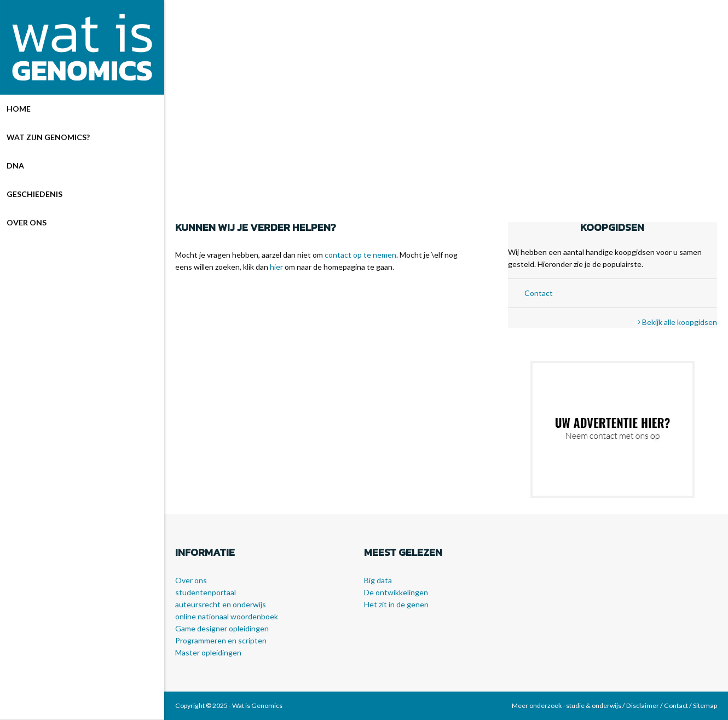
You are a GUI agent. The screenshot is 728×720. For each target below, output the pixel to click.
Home (19, 109)
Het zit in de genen (396, 604)
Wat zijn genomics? (48, 137)
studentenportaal (206, 592)
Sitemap (705, 706)
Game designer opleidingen (222, 628)
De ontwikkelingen (396, 592)
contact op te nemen (360, 255)
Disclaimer (643, 706)
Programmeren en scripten (221, 640)
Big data (378, 580)
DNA (15, 166)
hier (276, 267)
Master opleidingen (208, 652)
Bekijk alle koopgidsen (677, 322)
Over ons (27, 222)
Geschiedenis (34, 194)
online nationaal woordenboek (227, 616)
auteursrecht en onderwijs (221, 604)
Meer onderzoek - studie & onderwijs (567, 706)
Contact (539, 293)
